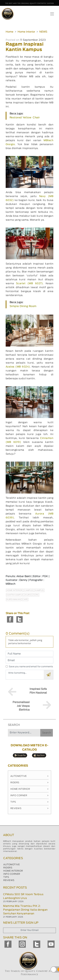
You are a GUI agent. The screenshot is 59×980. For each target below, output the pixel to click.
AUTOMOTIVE (11, 865)
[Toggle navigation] (52, 14)
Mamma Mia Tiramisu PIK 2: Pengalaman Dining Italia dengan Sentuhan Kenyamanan (25, 910)
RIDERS (8, 868)
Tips (30, 802)
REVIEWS (9, 880)
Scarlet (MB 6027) (29, 284)
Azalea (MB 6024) (18, 367)
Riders (30, 783)
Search (47, 733)
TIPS (6, 877)
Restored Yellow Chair (25, 118)
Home (10, 32)
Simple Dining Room (23, 306)
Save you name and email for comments (31, 667)
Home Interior (26, 32)
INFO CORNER (12, 874)
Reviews (30, 808)
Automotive (30, 776)
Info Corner (30, 796)
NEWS (43, 32)
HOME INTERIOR (13, 871)
